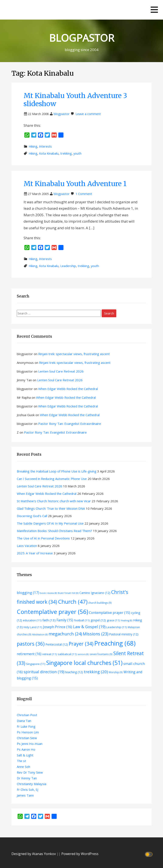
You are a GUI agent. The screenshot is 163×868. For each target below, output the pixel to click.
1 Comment (84, 194)
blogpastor (62, 114)
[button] (154, 10)
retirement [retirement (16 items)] (29, 654)
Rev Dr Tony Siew (30, 772)
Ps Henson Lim (28, 732)
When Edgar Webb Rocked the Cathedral (68, 389)
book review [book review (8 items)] (49, 593)
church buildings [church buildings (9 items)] (100, 603)
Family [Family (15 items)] (65, 620)
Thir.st (21, 761)
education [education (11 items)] (32, 620)
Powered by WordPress (80, 854)
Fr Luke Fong (26, 726)
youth (77, 153)
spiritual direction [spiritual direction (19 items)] (44, 672)
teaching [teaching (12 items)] (74, 672)
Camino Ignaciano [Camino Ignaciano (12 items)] (95, 593)
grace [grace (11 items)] (113, 620)
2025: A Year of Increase (35, 553)
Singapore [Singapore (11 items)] (36, 664)
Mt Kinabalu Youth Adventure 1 (75, 184)
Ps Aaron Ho (26, 749)
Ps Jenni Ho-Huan (30, 744)
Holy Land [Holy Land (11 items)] (33, 627)
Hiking (33, 146)
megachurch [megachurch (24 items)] (65, 634)
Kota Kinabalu (49, 153)
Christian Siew (27, 738)
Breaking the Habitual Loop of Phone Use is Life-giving (57, 471)
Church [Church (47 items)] (73, 602)
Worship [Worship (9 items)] (116, 672)
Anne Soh (23, 767)
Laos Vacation (27, 546)
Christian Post (27, 715)
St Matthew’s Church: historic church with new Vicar (54, 501)
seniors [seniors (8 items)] (83, 654)
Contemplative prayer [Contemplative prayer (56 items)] (52, 612)
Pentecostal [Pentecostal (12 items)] (57, 644)
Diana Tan (24, 721)
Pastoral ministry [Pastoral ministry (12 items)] (124, 634)
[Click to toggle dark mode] (150, 854)
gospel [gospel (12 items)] (98, 620)
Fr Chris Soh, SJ (27, 790)
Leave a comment (88, 114)
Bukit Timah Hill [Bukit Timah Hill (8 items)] (68, 593)
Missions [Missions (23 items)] (96, 634)
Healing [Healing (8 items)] (126, 620)
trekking (66, 153)
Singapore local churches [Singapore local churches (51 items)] (84, 663)
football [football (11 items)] (82, 620)
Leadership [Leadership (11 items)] (117, 627)
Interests (45, 146)
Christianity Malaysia (32, 784)
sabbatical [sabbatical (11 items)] (67, 654)
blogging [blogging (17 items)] (28, 593)
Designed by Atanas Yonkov (34, 854)
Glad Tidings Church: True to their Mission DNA (51, 508)
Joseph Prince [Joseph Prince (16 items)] (58, 627)
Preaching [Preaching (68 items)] (115, 643)
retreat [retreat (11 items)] (50, 654)
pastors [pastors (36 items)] (31, 644)
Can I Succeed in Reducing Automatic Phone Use (52, 479)
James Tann (25, 795)
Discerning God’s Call (32, 516)
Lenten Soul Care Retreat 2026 (61, 371)
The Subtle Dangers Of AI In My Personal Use (50, 523)
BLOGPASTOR (82, 38)
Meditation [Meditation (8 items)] (40, 635)
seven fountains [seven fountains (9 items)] (101, 654)
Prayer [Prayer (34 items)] (81, 644)
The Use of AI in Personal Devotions (43, 538)
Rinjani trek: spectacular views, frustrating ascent (74, 354)
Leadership (68, 266)
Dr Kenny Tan (27, 778)
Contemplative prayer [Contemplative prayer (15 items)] (110, 613)
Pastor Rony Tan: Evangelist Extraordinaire (70, 424)
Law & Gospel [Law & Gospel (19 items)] (89, 627)
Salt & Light (25, 755)
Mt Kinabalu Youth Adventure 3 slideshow (75, 100)
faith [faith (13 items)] (49, 620)
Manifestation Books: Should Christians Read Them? (54, 531)
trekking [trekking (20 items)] (96, 672)
